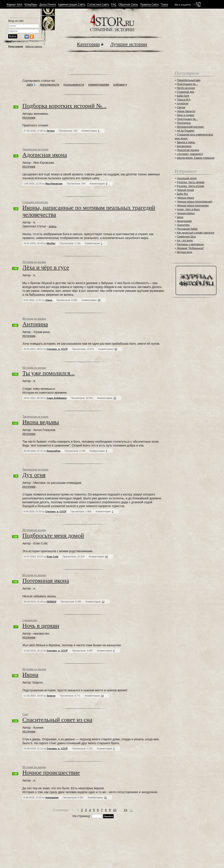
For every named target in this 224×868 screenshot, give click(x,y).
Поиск (164, 5)
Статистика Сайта (98, 5)
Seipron (51, 696)
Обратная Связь (128, 5)
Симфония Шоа (186, 237)
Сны (25, 714)
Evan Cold (53, 557)
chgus (49, 300)
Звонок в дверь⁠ (186, 142)
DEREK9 (52, 602)
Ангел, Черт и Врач (188, 209)
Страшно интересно (35, 202)
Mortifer (51, 243)
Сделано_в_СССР (57, 349)
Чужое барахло (186, 111)
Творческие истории (35, 149)
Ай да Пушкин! (186, 131)
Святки (181, 107)
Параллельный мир (189, 80)
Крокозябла (54, 451)
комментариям (99, 85)
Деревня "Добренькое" (190, 248)
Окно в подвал (186, 115)
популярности (50, 85)
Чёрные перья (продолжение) (195, 202)
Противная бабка (187, 229)
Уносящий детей (187, 178)
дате (30, 85)
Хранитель (183, 225)
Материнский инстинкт (190, 127)
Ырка (180, 217)
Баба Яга (182, 194)
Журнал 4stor (14, 5)
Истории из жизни (34, 262)
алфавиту (120, 85)
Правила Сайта (149, 5)
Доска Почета (48, 5)
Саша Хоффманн (57, 398)
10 (115, 810)
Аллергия (183, 104)
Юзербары (31, 5)
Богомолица (184, 146)
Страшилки (30, 620)
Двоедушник (184, 221)
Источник (29, 118)
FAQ (114, 5)
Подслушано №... (187, 84)
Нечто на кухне (186, 88)
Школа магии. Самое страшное (196, 158)
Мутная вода (184, 252)
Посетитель (184, 123)
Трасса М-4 (184, 100)
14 (125, 810)
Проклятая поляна (188, 150)
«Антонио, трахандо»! (190, 154)
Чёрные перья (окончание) (193, 206)
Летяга (51, 131)
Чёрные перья (185, 198)
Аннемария (52, 797)
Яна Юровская (54, 184)
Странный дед (185, 92)
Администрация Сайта (72, 5)
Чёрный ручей (185, 190)
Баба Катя (183, 96)
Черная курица (186, 213)
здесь (53, 226)
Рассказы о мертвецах (190, 244)
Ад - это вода (185, 241)
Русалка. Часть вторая (190, 186)
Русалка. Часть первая (191, 182)
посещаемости (74, 85)
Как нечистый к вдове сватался (195, 233)
